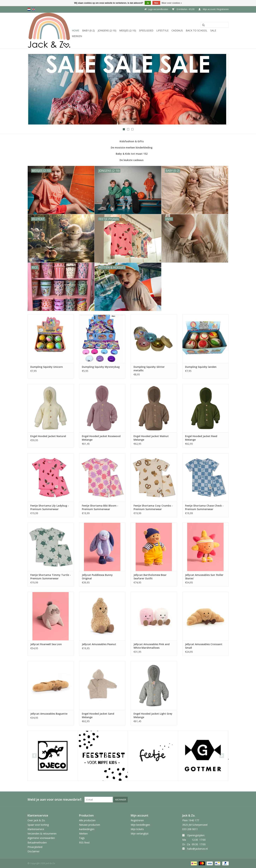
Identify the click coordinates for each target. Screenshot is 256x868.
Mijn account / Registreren (214, 9)
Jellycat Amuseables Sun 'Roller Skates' (204, 577)
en (34, 9)
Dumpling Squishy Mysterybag (101, 367)
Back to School (197, 30)
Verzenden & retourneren (42, 834)
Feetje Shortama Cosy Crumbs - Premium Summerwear (153, 507)
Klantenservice (36, 829)
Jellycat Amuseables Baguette (49, 714)
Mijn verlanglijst (140, 834)
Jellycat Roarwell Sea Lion (46, 644)
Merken (77, 36)
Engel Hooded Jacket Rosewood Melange (101, 438)
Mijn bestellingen (140, 825)
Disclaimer (34, 851)
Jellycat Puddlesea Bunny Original (97, 577)
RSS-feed (84, 843)
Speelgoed (146, 30)
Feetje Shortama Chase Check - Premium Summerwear (204, 507)
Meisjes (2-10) (128, 30)
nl (29, 9)
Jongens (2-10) (107, 30)
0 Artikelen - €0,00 (184, 9)
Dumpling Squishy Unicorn (47, 367)
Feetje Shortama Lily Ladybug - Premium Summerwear (50, 507)
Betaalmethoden (37, 843)
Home (76, 30)
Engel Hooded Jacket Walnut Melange (151, 438)
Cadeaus (177, 30)
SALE (213, 30)
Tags (82, 838)
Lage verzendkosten (156, 9)
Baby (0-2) (88, 30)
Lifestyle (162, 30)
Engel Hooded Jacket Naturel (48, 436)
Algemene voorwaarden (41, 838)
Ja (148, 3)
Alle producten (87, 820)
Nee (156, 3)
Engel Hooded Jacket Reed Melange (201, 438)
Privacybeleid (35, 847)
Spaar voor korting (38, 825)
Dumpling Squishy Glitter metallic (149, 369)
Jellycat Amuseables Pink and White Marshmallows (152, 646)
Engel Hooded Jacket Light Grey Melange (153, 715)
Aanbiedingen (87, 829)
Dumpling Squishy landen (201, 367)
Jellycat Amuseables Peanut (99, 644)
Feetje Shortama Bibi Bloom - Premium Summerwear (100, 507)
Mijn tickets (137, 829)
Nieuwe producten (90, 825)
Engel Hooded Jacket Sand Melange (98, 715)
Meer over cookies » (172, 3)
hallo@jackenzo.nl (197, 849)
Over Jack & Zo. (36, 820)
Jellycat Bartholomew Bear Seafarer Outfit (150, 577)
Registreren (137, 820)
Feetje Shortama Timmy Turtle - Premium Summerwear (51, 577)
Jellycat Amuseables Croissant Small (204, 646)
